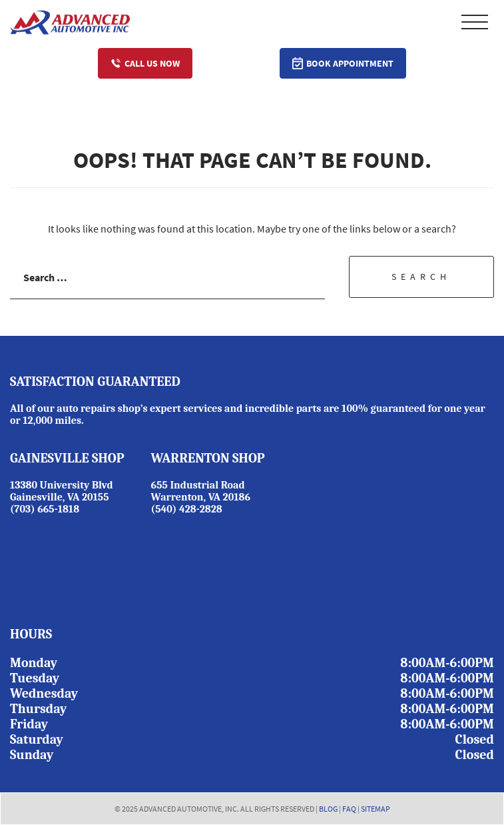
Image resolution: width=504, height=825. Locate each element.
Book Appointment (343, 63)
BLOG (328, 809)
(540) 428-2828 (187, 509)
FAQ (349, 809)
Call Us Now (145, 63)
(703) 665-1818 (45, 509)
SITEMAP (376, 809)
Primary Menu (475, 22)
